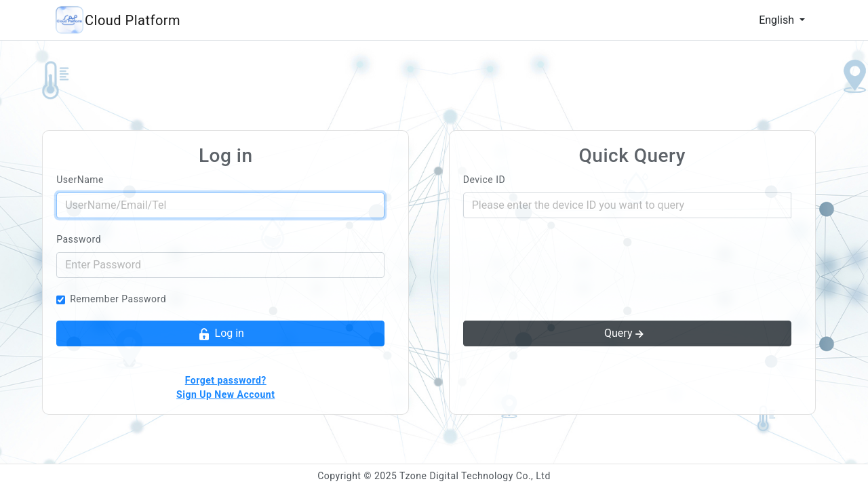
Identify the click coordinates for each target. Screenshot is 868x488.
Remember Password (118, 299)
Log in (221, 334)
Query (625, 334)
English (778, 20)
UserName (80, 180)
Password (79, 239)
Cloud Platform (133, 20)
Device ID (484, 180)
